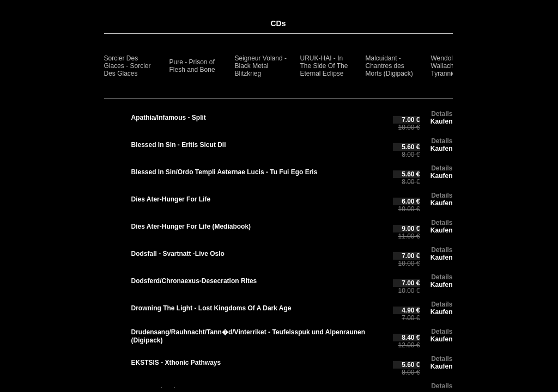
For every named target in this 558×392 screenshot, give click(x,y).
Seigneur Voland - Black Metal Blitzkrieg (261, 66)
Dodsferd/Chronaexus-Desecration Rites (194, 281)
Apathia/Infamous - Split (169, 118)
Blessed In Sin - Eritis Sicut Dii (179, 145)
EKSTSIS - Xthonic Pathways (176, 363)
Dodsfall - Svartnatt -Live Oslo (178, 254)
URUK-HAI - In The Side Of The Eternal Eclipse (324, 66)
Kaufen (442, 121)
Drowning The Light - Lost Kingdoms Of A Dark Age (211, 308)
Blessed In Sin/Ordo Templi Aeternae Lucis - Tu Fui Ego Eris (225, 172)
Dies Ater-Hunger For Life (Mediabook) (191, 226)
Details (442, 114)
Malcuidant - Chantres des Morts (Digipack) (389, 66)
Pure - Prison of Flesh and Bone (192, 66)
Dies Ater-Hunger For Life (171, 199)
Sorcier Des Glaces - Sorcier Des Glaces (128, 66)
